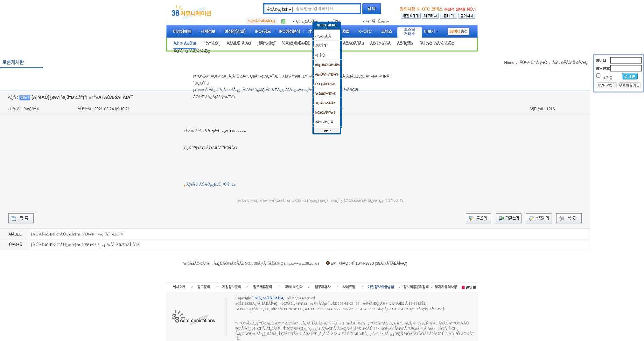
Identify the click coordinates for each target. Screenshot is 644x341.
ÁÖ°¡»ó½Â (380, 43)
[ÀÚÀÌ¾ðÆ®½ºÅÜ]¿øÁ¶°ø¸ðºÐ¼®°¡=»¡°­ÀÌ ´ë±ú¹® (77, 234)
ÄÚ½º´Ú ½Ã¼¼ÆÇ (192, 51)
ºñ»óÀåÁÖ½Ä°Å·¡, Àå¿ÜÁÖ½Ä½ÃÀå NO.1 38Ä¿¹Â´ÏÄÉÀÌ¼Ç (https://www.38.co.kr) (251, 263)
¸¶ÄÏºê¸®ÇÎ (266, 43)
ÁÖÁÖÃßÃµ (353, 43)
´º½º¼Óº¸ (211, 43)
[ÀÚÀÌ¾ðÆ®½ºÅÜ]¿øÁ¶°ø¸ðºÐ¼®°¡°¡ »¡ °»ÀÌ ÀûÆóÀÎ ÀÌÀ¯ (86, 245)
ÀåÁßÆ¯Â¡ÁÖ (239, 43)
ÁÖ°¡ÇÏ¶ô (405, 43)
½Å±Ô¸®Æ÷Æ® (296, 43)
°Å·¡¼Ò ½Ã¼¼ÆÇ (437, 43)
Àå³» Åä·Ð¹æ (185, 43)
